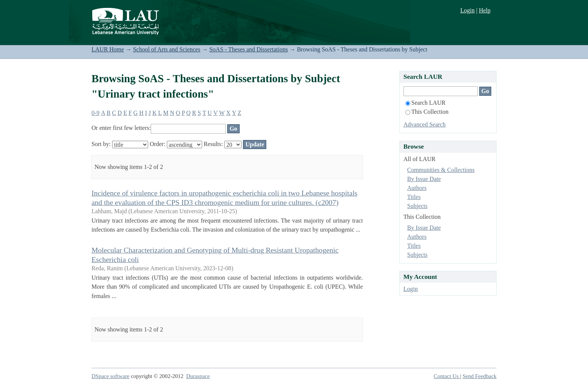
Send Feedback (480, 376)
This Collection (427, 112)
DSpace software (110, 376)
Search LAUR (425, 103)
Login (467, 10)
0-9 (95, 113)
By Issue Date (424, 179)
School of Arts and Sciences (167, 49)
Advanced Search (424, 124)
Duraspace (198, 376)
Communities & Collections (441, 170)
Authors (417, 188)
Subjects (417, 206)
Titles (414, 197)
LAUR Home (108, 49)
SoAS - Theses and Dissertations (248, 49)
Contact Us (447, 376)
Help (485, 10)
